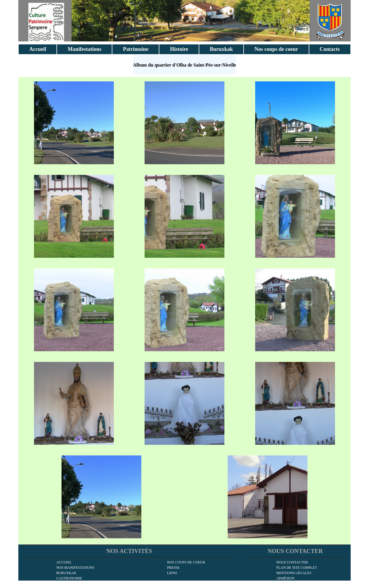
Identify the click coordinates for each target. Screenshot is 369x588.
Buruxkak (221, 49)
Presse (173, 568)
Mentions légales (294, 573)
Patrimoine (136, 49)
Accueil (38, 49)
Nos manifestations (75, 568)
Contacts (330, 49)
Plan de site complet (297, 568)
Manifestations (85, 49)
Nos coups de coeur (276, 49)
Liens (172, 573)
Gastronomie (69, 578)
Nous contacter (292, 562)
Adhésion (285, 578)
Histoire (179, 49)
